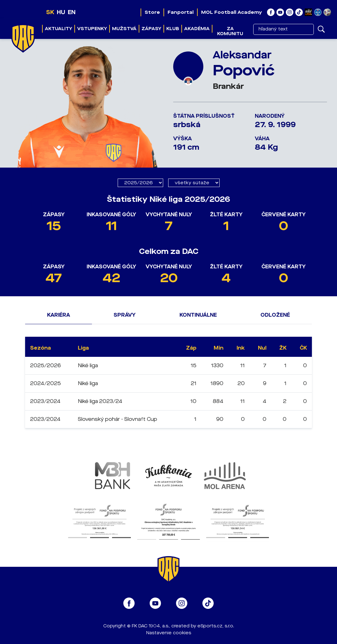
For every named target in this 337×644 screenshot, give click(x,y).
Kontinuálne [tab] (198, 315)
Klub (173, 29)
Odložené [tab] (275, 315)
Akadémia (197, 29)
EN (72, 12)
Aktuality (59, 29)
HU (61, 12)
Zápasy (151, 29)
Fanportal (181, 12)
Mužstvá (124, 29)
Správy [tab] (125, 315)
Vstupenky (92, 29)
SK (50, 12)
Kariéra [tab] (59, 315)
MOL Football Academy (232, 12)
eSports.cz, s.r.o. (216, 626)
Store (152, 12)
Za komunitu (230, 31)
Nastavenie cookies (169, 633)
